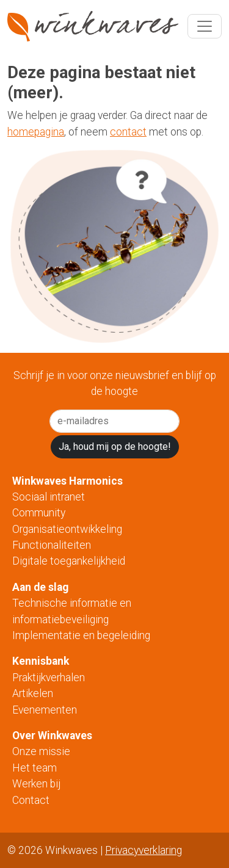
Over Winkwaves (52, 736)
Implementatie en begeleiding (81, 635)
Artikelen (33, 693)
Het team (36, 768)
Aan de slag (40, 587)
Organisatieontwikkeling (67, 529)
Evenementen (45, 710)
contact (128, 132)
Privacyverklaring (144, 850)
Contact (32, 800)
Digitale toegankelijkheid (69, 561)
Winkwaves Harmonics (67, 481)
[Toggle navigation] (205, 26)
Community (39, 513)
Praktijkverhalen (49, 678)
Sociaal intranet (49, 497)
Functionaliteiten (52, 545)
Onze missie (41, 751)
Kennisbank (41, 661)
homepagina (36, 132)
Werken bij (36, 784)
